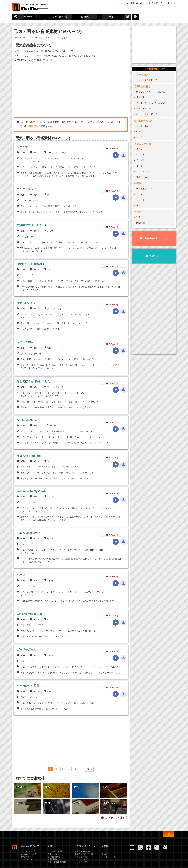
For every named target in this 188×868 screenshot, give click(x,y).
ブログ (104, 851)
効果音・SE (142, 177)
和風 (49, 348)
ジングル (140, 155)
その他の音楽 (54, 857)
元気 (22, 167)
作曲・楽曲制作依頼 (57, 862)
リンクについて (82, 859)
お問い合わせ (136, 3)
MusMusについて (32, 17)
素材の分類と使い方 (84, 854)
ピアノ (50, 195)
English (172, 3)
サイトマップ (156, 3)
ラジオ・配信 (142, 126)
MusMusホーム (20, 38)
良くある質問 (81, 857)
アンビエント (142, 171)
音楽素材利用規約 (83, 851)
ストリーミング (55, 854)
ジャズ (139, 194)
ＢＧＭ (139, 149)
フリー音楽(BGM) (59, 17)
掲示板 (104, 854)
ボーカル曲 (52, 153)
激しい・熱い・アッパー (148, 114)
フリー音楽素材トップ (41, 38)
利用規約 (85, 17)
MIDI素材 (141, 223)
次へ (89, 769)
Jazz (49, 461)
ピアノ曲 (140, 200)
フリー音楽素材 (55, 851)
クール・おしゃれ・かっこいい (151, 103)
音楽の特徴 (26, 857)
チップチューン (143, 160)
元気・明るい (142, 97)
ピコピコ (140, 166)
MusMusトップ (28, 851)
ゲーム (139, 137)
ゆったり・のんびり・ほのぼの (151, 92)
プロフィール (27, 859)
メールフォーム (109, 857)
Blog (111, 17)
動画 (138, 131)
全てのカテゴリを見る (113, 818)
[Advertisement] (71, 89)
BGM (23, 153)
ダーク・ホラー (143, 108)
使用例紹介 (53, 859)
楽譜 (138, 217)
